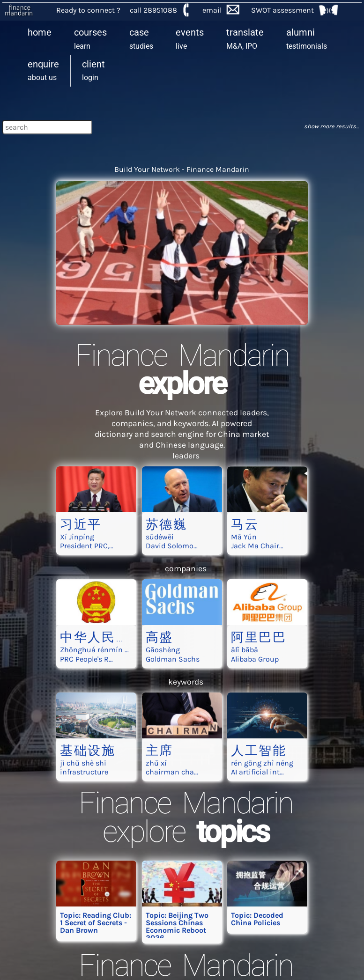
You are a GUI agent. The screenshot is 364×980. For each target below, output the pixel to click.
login (93, 70)
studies (141, 38)
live (190, 38)
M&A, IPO (245, 38)
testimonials (307, 38)
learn (90, 38)
